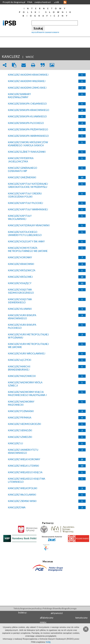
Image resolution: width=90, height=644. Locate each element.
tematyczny (81, 618)
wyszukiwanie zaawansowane (45, 32)
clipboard (14, 65)
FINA (30, 2)
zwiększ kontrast (43, 2)
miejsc (43, 622)
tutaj (48, 642)
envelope (24, 65)
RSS (65, 2)
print (33, 65)
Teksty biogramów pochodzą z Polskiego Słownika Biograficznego (45, 608)
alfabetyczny (47, 618)
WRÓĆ (30, 57)
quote (42, 65)
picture (52, 65)
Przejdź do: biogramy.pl (14, 2)
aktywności (57, 613)
